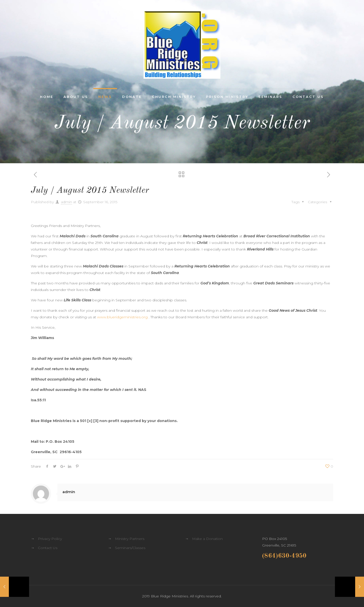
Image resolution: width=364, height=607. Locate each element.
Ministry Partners (130, 539)
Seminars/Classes (130, 548)
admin (66, 202)
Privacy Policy (50, 539)
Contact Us (48, 548)
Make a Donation (207, 539)
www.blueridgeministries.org (122, 317)
